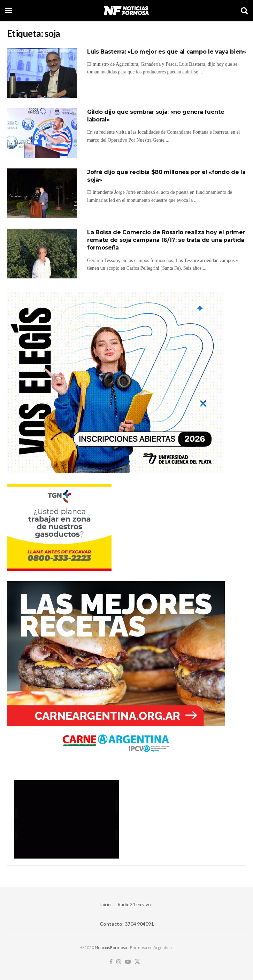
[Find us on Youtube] (128, 962)
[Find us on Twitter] (137, 962)
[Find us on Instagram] (119, 962)
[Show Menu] (9, 10)
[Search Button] (244, 10)
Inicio (105, 904)
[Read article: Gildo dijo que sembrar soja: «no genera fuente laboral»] (42, 133)
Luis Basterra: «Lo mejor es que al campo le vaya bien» (167, 52)
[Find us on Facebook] (111, 962)
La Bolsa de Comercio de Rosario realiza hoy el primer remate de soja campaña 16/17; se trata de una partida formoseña (166, 240)
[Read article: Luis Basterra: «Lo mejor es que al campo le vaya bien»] (42, 73)
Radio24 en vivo (134, 904)
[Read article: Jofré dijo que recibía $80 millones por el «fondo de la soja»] (42, 193)
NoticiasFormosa (111, 947)
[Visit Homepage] (126, 10)
